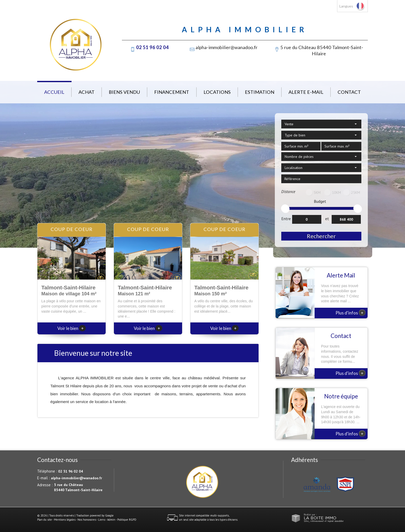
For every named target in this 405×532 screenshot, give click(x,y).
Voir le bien (72, 328)
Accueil (54, 92)
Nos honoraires (87, 520)
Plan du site (45, 520)
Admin (111, 520)
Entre (286, 219)
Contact (349, 92)
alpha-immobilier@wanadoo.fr (227, 47)
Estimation (260, 92)
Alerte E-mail (306, 92)
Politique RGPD (127, 520)
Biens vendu (124, 92)
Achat (87, 92)
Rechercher (321, 236)
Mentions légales (65, 520)
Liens (102, 520)
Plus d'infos (351, 313)
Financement (172, 92)
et (327, 219)
